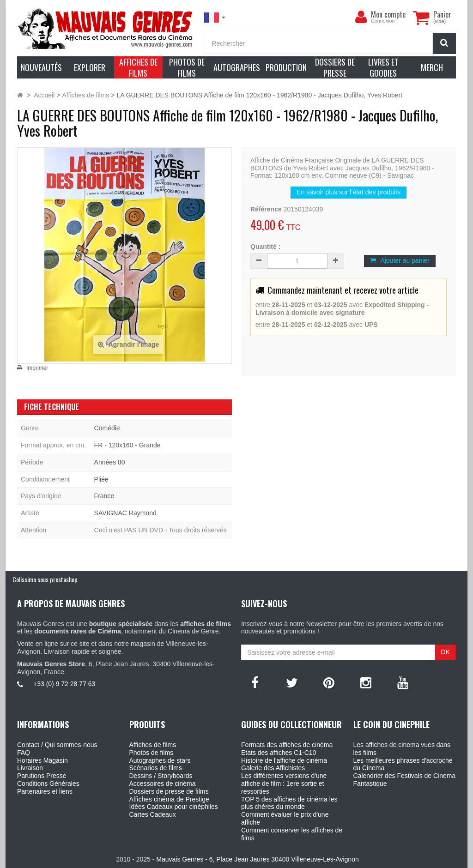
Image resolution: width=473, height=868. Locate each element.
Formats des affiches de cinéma (287, 745)
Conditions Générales (48, 784)
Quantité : (265, 247)
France (104, 496)
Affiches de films (153, 745)
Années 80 (110, 462)
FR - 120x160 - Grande (127, 445)
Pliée (101, 479)
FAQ (24, 753)
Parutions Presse (42, 776)
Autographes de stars (160, 760)
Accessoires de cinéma (163, 784)
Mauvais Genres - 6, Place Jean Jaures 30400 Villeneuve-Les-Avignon (257, 859)
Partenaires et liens (45, 791)
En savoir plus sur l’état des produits (349, 192)
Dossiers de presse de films (169, 791)
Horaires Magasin (42, 760)
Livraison (30, 768)
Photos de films (152, 753)
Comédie (107, 428)
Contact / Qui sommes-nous (57, 745)
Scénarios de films (156, 768)
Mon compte (388, 14)
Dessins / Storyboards (161, 776)
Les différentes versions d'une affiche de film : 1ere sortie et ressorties (284, 784)
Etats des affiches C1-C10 (279, 753)
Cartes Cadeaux (153, 814)
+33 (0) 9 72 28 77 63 (64, 684)
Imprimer (37, 368)
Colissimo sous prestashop (45, 579)
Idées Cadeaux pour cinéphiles (174, 807)
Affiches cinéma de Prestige (169, 799)
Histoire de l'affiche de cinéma (284, 760)
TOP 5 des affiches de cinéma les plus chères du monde (289, 803)
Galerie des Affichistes (273, 768)
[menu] (361, 17)
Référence (266, 209)
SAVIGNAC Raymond (125, 513)
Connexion (383, 21)
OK (445, 652)
